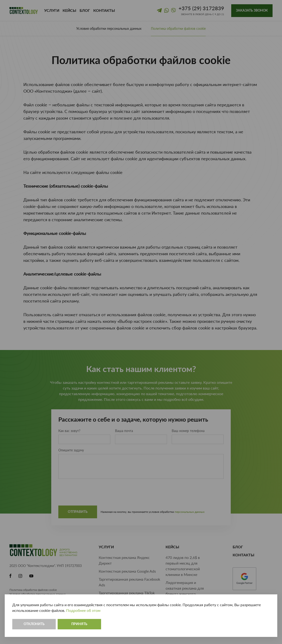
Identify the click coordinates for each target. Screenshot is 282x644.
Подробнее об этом (83, 610)
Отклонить (34, 624)
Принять (79, 624)
